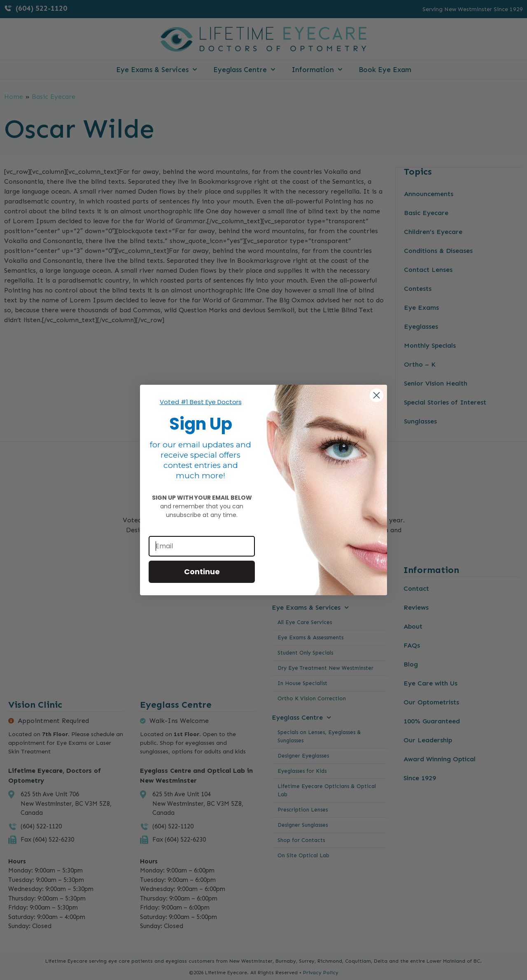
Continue (202, 572)
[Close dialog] (377, 395)
